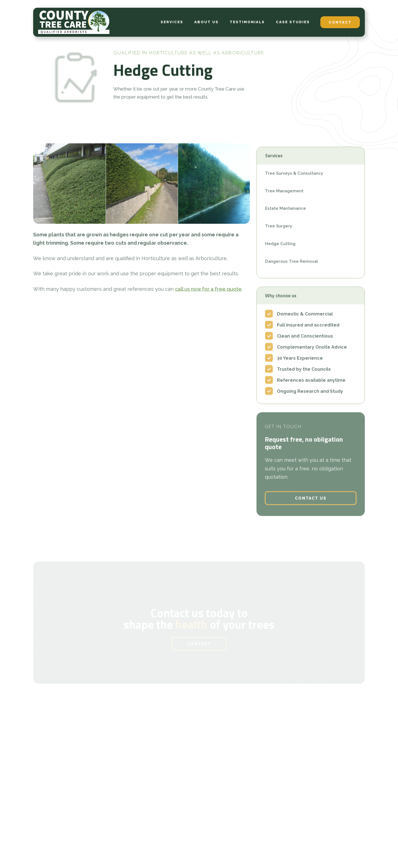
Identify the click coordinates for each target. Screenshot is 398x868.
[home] (74, 22)
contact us (311, 505)
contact (340, 22)
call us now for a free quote (208, 291)
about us (206, 22)
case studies (293, 22)
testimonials (247, 22)
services (172, 22)
